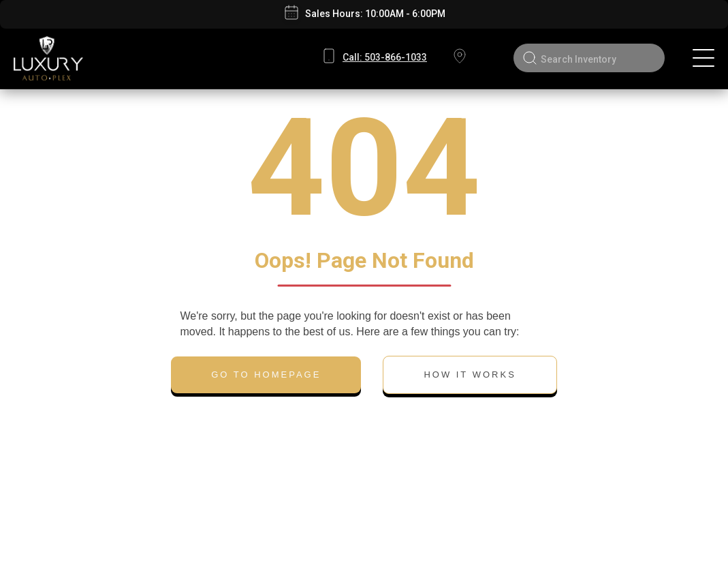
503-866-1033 (385, 57)
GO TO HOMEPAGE (266, 375)
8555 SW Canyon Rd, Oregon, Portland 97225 (459, 58)
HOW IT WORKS (470, 375)
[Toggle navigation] (703, 58)
